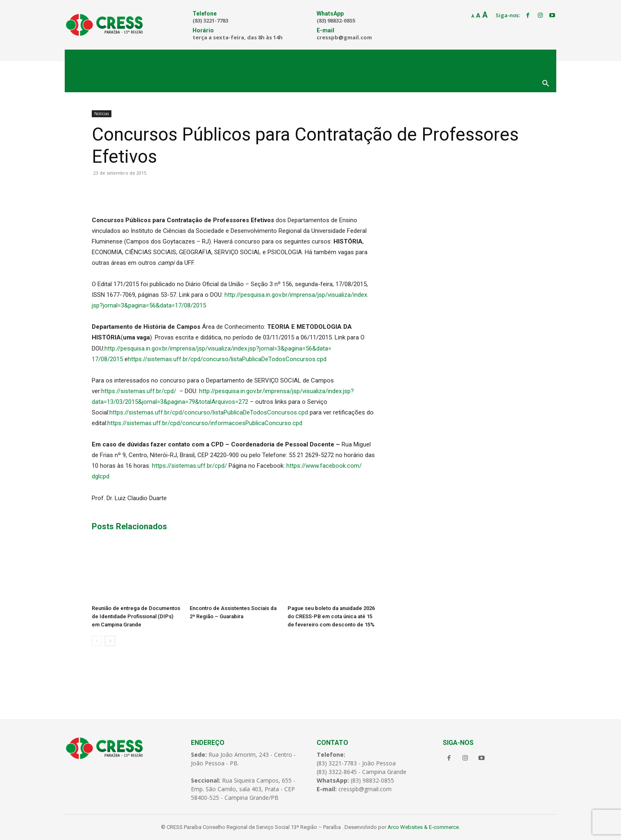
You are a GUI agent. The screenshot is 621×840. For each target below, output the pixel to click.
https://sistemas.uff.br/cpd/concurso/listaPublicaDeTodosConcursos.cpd (227, 359)
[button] (546, 84)
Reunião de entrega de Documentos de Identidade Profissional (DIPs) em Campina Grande (136, 616)
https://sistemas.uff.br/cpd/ (139, 391)
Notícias (102, 114)
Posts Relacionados (129, 526)
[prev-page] (97, 641)
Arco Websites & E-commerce (423, 827)
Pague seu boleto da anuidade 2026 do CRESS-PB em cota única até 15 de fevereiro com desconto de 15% (331, 616)
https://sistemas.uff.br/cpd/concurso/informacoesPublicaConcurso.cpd (205, 423)
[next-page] (110, 641)
